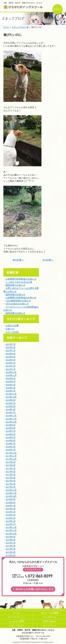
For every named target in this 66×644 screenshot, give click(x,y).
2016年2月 (11, 521)
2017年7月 (11, 468)
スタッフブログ (16, 626)
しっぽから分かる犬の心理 (19, 282)
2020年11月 (11, 375)
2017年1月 (11, 487)
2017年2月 (11, 484)
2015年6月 (11, 546)
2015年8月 (11, 540)
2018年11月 (11, 419)
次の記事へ (48, 260)
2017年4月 (11, 478)
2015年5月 (11, 549)
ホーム (6, 27)
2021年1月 (11, 369)
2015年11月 (11, 530)
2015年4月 (11, 552)
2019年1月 (11, 412)
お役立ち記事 (12, 325)
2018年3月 (11, 444)
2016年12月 (11, 490)
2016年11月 (11, 493)
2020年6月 (11, 381)
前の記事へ (18, 260)
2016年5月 (11, 512)
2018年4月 (11, 440)
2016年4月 (11, 515)
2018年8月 (11, 428)
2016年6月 (11, 509)
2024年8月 (11, 354)
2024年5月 (11, 360)
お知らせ (10, 329)
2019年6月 (11, 406)
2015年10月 (11, 534)
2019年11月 (11, 394)
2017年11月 (11, 456)
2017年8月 (11, 465)
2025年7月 (11, 344)
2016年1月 (11, 524)
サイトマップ (50, 626)
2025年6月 (11, 347)
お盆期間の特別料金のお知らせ (21, 279)
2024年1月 (11, 366)
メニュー (58, 9)
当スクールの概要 (50, 613)
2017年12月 (11, 453)
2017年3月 (11, 481)
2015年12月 (11, 527)
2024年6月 (11, 357)
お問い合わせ (50, 621)
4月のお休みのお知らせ (17, 304)
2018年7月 (11, 431)
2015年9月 (11, 537)
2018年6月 (11, 434)
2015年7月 (11, 543)
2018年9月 (11, 425)
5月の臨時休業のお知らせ (18, 301)
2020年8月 (11, 378)
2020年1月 (11, 391)
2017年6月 (11, 471)
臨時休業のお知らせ (15, 285)
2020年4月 (11, 388)
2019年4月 (11, 409)
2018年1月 (11, 450)
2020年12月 (11, 372)
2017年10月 (11, 459)
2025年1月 (11, 350)
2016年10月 (11, 496)
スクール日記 (12, 332)
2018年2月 (11, 447)
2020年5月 (11, 385)
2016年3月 (11, 518)
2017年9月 (11, 462)
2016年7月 (11, 506)
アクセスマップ (34, 570)
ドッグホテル (50, 617)
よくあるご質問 (16, 621)
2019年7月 (11, 403)
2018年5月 (11, 437)
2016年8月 (11, 503)
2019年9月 (11, 400)
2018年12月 (11, 416)
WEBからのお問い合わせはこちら (35, 589)
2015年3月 (11, 555)
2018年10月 (11, 422)
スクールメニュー (16, 617)
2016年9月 (11, 499)
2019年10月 (11, 397)
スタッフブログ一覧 (20, 27)
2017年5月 (11, 475)
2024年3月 (11, 363)
